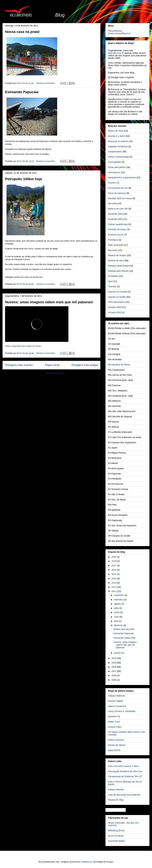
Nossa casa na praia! (22, 32)
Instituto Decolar (116, 790)
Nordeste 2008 (115, 214)
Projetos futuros (116, 235)
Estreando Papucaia (22, 92)
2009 (114, 663)
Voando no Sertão (117, 297)
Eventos (112, 183)
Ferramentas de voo (118, 188)
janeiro (118, 653)
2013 (114, 583)
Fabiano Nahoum (116, 696)
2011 (114, 591)
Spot (110, 281)
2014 (114, 579)
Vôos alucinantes (116, 302)
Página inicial (52, 365)
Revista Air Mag (116, 800)
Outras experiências (118, 224)
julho (117, 608)
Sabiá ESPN (114, 750)
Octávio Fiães (115, 727)
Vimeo (38, 346)
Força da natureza (117, 193)
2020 (114, 557)
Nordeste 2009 (115, 219)
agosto (118, 604)
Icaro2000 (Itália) (116, 841)
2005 (114, 680)
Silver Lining (11, 346)
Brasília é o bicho (116, 136)
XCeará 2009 (115, 307)
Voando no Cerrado (118, 292)
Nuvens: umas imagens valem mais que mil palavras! (49, 302)
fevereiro (119, 625)
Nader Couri (114, 722)
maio (117, 617)
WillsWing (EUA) (116, 831)
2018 (114, 561)
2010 (114, 658)
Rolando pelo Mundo (118, 271)
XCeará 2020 (115, 312)
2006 (114, 675)
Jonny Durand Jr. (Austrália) (122, 711)
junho (117, 612)
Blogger (110, 862)
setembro (119, 600)
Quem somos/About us (119, 33)
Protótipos (113, 240)
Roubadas (113, 276)
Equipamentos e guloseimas (122, 177)
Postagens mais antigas (85, 365)
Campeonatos (115, 152)
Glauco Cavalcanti (117, 706)
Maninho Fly (114, 716)
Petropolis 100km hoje (24, 179)
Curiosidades (114, 162)
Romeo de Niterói (117, 745)
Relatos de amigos (117, 255)
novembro (119, 595)
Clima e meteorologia (118, 157)
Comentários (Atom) (55, 373)
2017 (114, 566)
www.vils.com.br (116, 53)
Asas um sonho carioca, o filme (123, 766)
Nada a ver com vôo (118, 209)
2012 (114, 587)
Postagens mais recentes (19, 365)
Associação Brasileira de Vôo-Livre (125, 771)
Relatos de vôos (116, 261)
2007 (114, 671)
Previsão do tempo (117, 229)
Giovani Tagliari (116, 701)
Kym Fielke (27, 346)
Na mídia (112, 203)
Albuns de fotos (116, 131)
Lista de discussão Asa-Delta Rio (124, 795)
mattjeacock (86, 862)
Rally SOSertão (116, 245)
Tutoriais (112, 286)
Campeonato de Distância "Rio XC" (125, 776)
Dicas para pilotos (117, 167)
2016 (114, 570)
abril (116, 621)
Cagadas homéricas (118, 146)
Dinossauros (114, 172)
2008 (114, 667)
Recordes (113, 250)
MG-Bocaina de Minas (119, 365)
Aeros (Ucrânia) (116, 836)
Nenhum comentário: (46, 83)
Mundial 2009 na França (120, 198)
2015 (114, 574)
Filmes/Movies (115, 31)
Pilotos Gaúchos (116, 740)
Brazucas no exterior (118, 141)
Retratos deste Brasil (118, 266)
